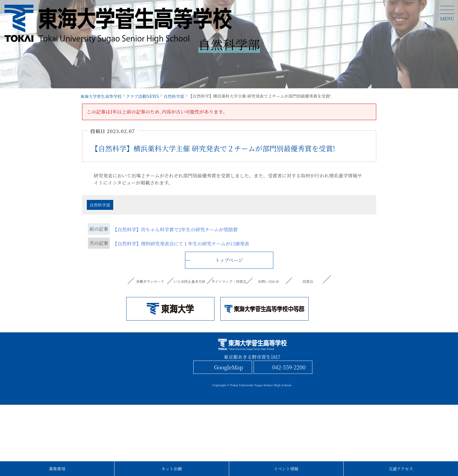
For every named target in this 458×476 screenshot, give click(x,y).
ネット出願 (171, 469)
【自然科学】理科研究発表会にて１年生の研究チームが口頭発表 (181, 244)
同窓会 (308, 281)
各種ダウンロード (150, 281)
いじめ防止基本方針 (190, 281)
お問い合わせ (268, 281)
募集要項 (57, 469)
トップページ (229, 260)
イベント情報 (286, 469)
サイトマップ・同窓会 (229, 281)
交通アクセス (401, 469)
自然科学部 (100, 205)
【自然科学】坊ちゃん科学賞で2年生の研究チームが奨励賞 (175, 229)
